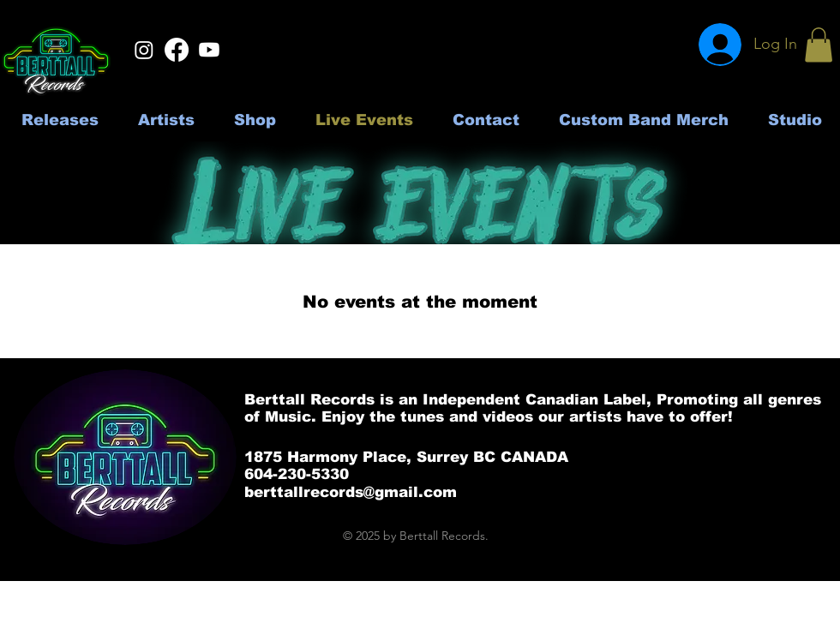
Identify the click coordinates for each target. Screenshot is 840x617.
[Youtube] (209, 50)
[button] (819, 45)
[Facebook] (177, 50)
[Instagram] (144, 50)
